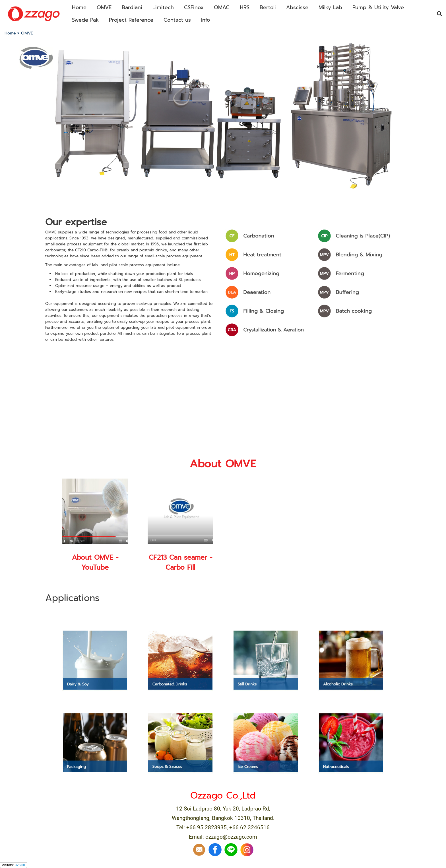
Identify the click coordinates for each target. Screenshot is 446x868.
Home (10, 33)
